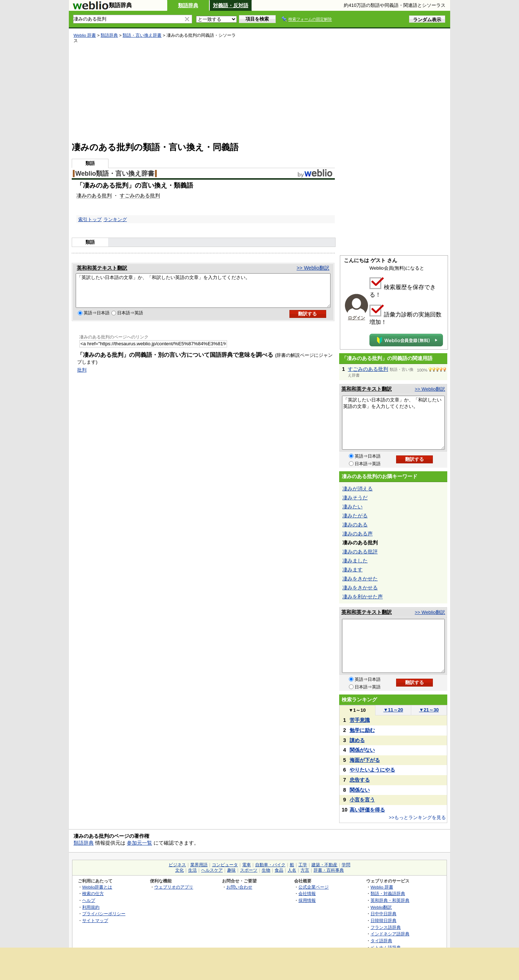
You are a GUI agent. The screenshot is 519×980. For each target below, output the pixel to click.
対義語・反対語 (231, 5)
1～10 (357, 710)
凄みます (352, 570)
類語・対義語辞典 (388, 893)
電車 (247, 865)
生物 (266, 870)
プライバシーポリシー (104, 914)
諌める (357, 740)
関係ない (360, 790)
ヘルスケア (212, 870)
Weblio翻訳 (381, 907)
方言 (305, 870)
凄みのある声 (358, 534)
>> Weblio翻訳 (313, 268)
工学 (303, 865)
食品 (279, 870)
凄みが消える (358, 489)
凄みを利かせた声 (363, 597)
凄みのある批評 (360, 552)
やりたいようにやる (372, 770)
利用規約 (91, 907)
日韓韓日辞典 (383, 920)
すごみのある (135, 195)
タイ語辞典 (381, 941)
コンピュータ (225, 865)
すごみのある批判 (368, 369)
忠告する (360, 780)
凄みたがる (355, 516)
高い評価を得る (367, 810)
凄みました (355, 561)
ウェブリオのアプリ (174, 887)
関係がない (362, 750)
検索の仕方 (93, 893)
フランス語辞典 (386, 927)
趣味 (231, 870)
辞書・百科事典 (329, 870)
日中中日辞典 (383, 914)
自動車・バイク (270, 865)
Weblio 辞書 (85, 35)
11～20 (393, 710)
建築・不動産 (324, 865)
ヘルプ (89, 900)
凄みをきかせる (360, 588)
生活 (192, 870)
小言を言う (362, 800)
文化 (179, 870)
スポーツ (249, 870)
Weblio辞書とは (97, 887)
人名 (292, 870)
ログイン (356, 318)
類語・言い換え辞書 (142, 35)
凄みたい (352, 507)
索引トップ (90, 219)
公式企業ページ (314, 887)
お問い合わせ (239, 887)
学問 (346, 865)
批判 (107, 195)
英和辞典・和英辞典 (390, 900)
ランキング (115, 219)
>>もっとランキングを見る (417, 817)
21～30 (429, 710)
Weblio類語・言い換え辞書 (115, 174)
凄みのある (89, 195)
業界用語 (199, 865)
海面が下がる (365, 760)
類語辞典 (188, 5)
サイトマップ (95, 920)
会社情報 (307, 893)
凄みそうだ (355, 498)
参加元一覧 (139, 843)
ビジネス (177, 865)
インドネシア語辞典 (390, 934)
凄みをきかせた (360, 579)
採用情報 (307, 900)
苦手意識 (360, 720)
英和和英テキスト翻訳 (102, 268)
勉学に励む (362, 730)
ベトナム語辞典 (386, 947)
